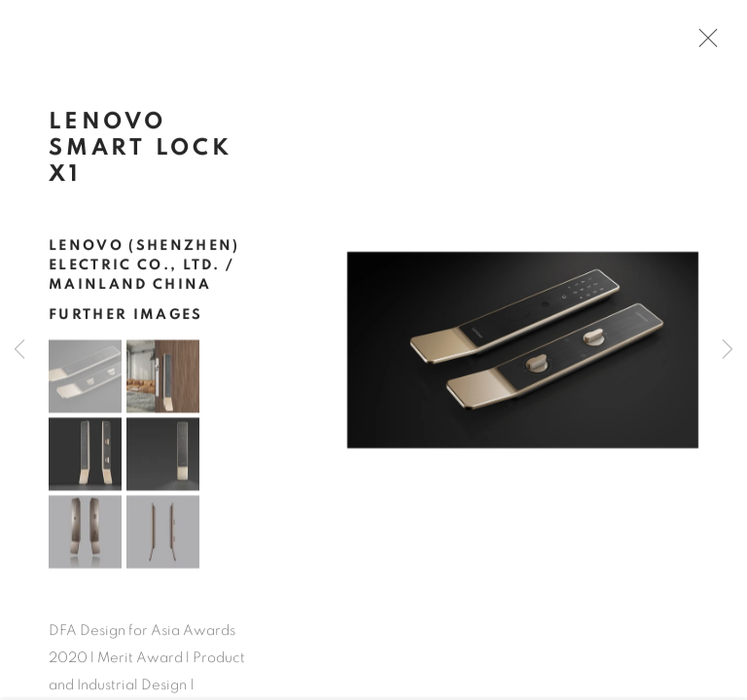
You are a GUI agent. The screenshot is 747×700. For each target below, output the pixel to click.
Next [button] (728, 350)
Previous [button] (19, 350)
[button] (85, 384)
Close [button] (710, 44)
